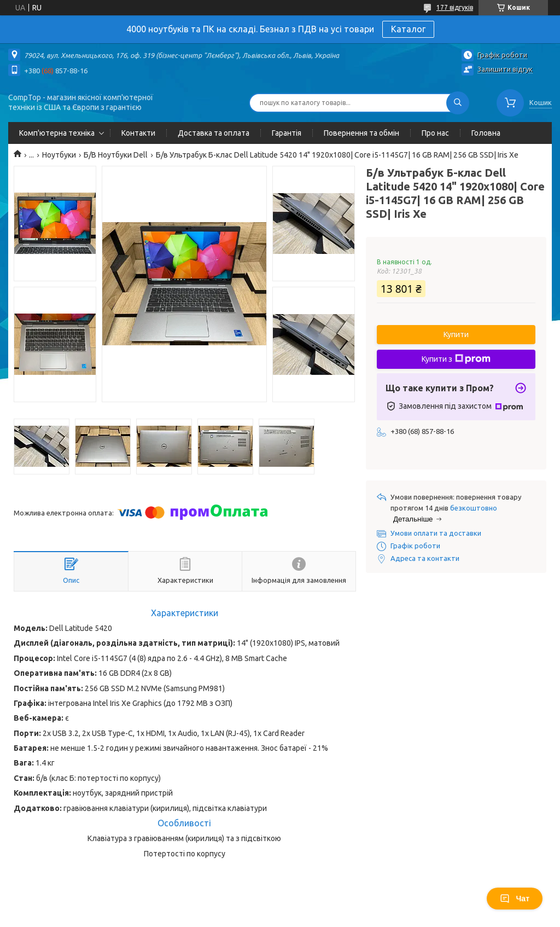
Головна (486, 133)
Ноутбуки (59, 155)
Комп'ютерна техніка (57, 133)
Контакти (138, 133)
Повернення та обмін (361, 133)
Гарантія (287, 133)
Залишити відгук (505, 69)
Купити (456, 334)
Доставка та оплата (214, 133)
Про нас (435, 133)
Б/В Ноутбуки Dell (116, 155)
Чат (515, 899)
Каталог (408, 29)
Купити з (456, 359)
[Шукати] (458, 103)
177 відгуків (455, 7)
